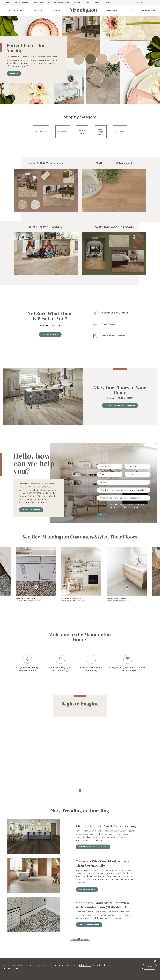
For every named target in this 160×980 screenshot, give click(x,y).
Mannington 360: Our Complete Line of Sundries (32, 2)
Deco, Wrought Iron (76, 601)
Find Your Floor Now (50, 334)
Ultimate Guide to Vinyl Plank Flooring (106, 826)
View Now (14, 73)
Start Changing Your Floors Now (120, 405)
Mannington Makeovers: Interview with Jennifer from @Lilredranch (103, 905)
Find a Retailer (149, 10)
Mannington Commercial (82, 2)
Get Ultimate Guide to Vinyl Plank (93, 847)
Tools (129, 10)
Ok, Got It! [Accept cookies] (149, 967)
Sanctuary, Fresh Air (121, 601)
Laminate (56, 10)
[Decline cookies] (155, 960)
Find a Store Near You (31, 510)
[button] (67, 605)
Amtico (98, 2)
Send (102, 515)
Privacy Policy (85, 965)
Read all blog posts (80, 939)
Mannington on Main (61, 2)
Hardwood (37, 10)
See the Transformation (89, 925)
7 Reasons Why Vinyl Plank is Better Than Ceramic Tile (103, 863)
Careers (108, 2)
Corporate (7, 2)
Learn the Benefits (87, 889)
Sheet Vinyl (112, 10)
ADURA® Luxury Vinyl (14, 10)
